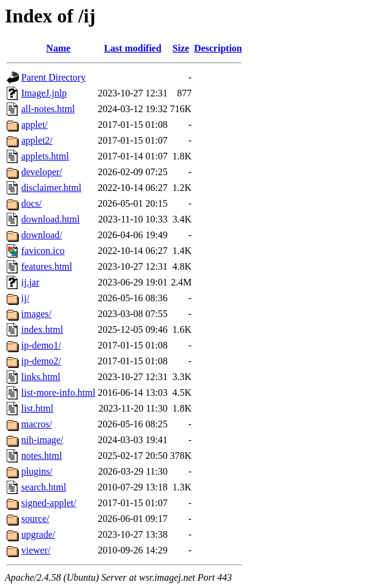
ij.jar (30, 282)
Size (181, 48)
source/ (35, 519)
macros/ (37, 424)
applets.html (45, 156)
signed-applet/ (49, 503)
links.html (41, 377)
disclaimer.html (51, 188)
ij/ (25, 298)
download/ (42, 235)
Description (218, 48)
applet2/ (37, 140)
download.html (50, 219)
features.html (47, 266)
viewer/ (36, 550)
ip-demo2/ (41, 361)
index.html (42, 329)
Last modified (133, 48)
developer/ (42, 172)
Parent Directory (53, 77)
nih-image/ (42, 440)
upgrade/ (38, 534)
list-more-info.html (58, 393)
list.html (37, 408)
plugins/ (37, 471)
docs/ (32, 203)
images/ (36, 314)
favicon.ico (43, 251)
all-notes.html (48, 109)
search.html (44, 487)
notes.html (42, 456)
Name (58, 48)
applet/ (35, 125)
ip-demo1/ (41, 345)
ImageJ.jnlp (44, 93)
